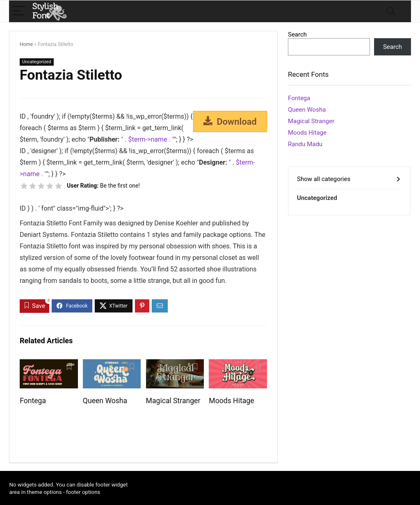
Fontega (33, 401)
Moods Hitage (231, 401)
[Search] (391, 11)
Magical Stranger (173, 401)
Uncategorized (37, 62)
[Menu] (19, 11)
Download (230, 122)
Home (26, 44)
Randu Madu (305, 144)
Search (297, 34)
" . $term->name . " (147, 139)
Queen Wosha (105, 401)
